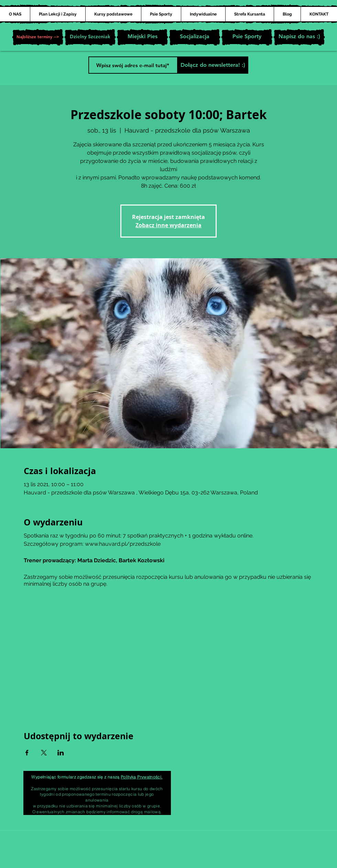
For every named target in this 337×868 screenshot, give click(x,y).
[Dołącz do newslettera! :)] (213, 65)
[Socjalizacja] (195, 37)
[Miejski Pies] (142, 37)
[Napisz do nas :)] (299, 37)
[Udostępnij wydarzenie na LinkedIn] (61, 753)
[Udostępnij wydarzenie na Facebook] (27, 753)
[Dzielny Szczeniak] (90, 37)
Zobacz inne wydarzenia (168, 225)
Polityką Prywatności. (142, 777)
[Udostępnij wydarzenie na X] (44, 753)
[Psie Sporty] (247, 37)
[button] (38, 37)
